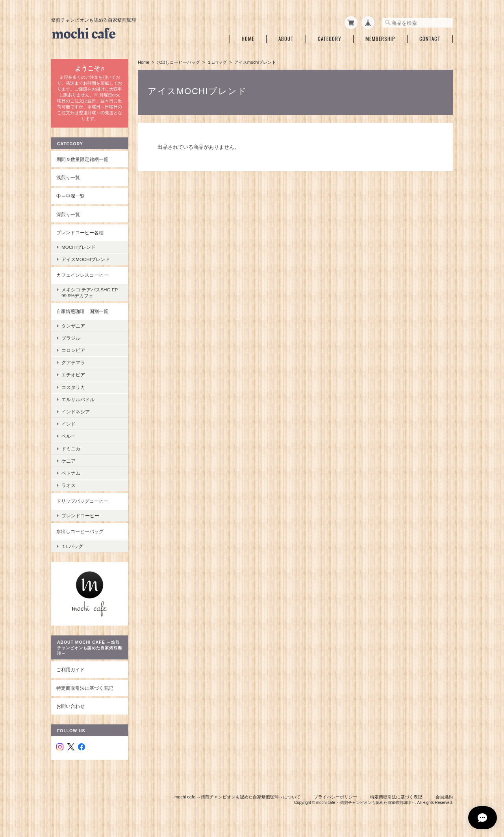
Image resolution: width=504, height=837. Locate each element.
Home (248, 39)
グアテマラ (73, 362)
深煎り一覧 (68, 214)
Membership (380, 39)
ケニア (69, 461)
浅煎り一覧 (68, 177)
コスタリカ (73, 387)
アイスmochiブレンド (86, 259)
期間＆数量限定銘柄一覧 (82, 159)
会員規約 (444, 797)
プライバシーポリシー (335, 797)
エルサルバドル (78, 399)
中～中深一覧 (70, 196)
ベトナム (71, 473)
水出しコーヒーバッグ (178, 62)
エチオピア (73, 375)
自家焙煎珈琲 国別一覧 (82, 311)
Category (330, 39)
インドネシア (76, 412)
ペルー (69, 436)
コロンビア (73, 350)
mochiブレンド (79, 247)
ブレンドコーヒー (80, 516)
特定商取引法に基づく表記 (85, 688)
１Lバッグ (217, 62)
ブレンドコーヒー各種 (80, 232)
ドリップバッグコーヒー (82, 501)
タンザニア (73, 326)
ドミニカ (71, 449)
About (286, 39)
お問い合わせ (70, 706)
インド (69, 424)
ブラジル (71, 338)
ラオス (69, 485)
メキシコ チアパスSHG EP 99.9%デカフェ (92, 293)
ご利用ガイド (70, 669)
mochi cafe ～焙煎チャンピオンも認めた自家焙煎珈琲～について (237, 797)
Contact (430, 39)
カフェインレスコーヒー (82, 275)
